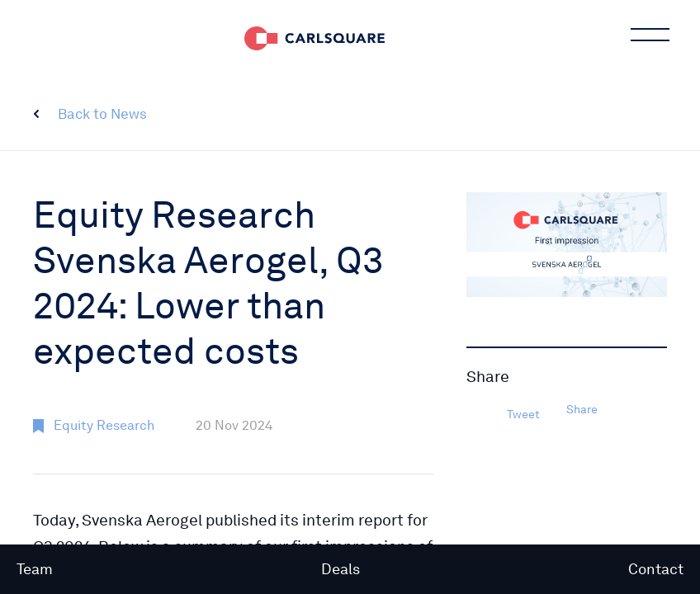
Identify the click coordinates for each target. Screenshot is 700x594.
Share (582, 409)
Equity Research (104, 425)
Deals (341, 569)
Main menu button (649, 37)
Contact (656, 569)
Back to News (102, 114)
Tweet (523, 414)
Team (35, 569)
